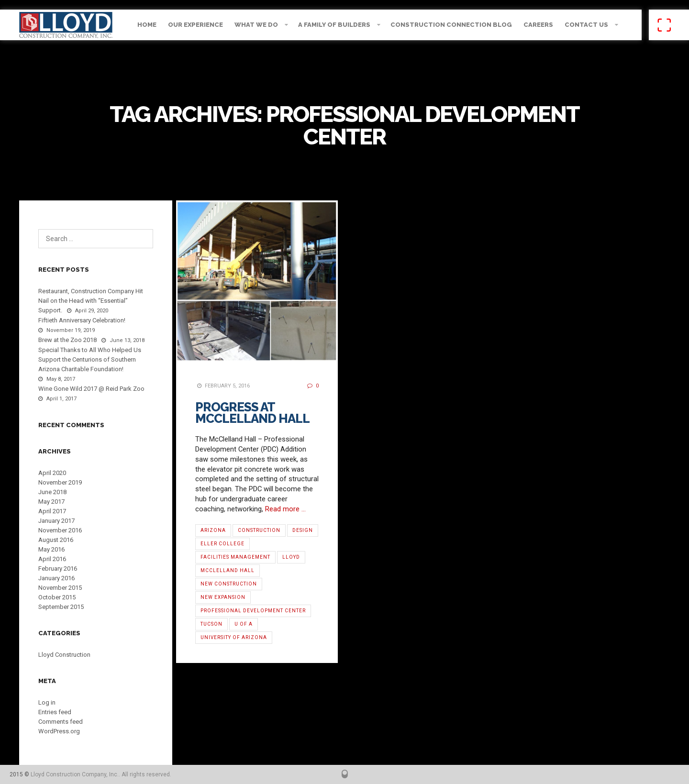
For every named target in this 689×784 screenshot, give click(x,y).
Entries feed (55, 712)
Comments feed (61, 722)
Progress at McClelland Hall (252, 413)
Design (303, 530)
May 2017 (51, 502)
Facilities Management (235, 557)
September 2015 (61, 607)
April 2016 (52, 559)
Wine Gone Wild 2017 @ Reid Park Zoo (91, 389)
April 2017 (52, 511)
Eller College (222, 544)
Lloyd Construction (64, 655)
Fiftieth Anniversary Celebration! (82, 320)
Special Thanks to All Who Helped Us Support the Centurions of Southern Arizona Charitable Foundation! (90, 359)
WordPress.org (59, 731)
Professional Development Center (253, 611)
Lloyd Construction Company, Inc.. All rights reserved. (101, 774)
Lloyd (291, 557)
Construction (259, 530)
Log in (47, 702)
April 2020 (52, 473)
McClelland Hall (228, 570)
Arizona (213, 530)
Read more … (285, 509)
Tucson (211, 624)
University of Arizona (234, 637)
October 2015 (57, 597)
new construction (229, 584)
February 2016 (58, 569)
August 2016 (56, 540)
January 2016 (56, 578)
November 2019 (60, 482)
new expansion (223, 597)
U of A (244, 624)
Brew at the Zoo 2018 (67, 340)
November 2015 (60, 588)
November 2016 (60, 530)
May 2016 (51, 549)
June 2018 (52, 492)
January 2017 (56, 521)
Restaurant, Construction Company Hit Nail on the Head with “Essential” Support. (91, 301)
